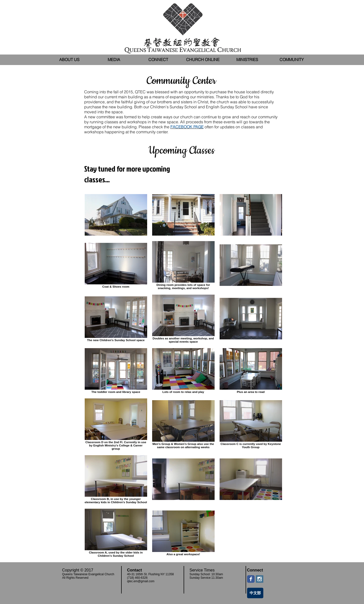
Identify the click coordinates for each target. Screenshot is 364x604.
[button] (114, 60)
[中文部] (255, 593)
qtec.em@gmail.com (141, 581)
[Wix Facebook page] (251, 579)
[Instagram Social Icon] (260, 579)
